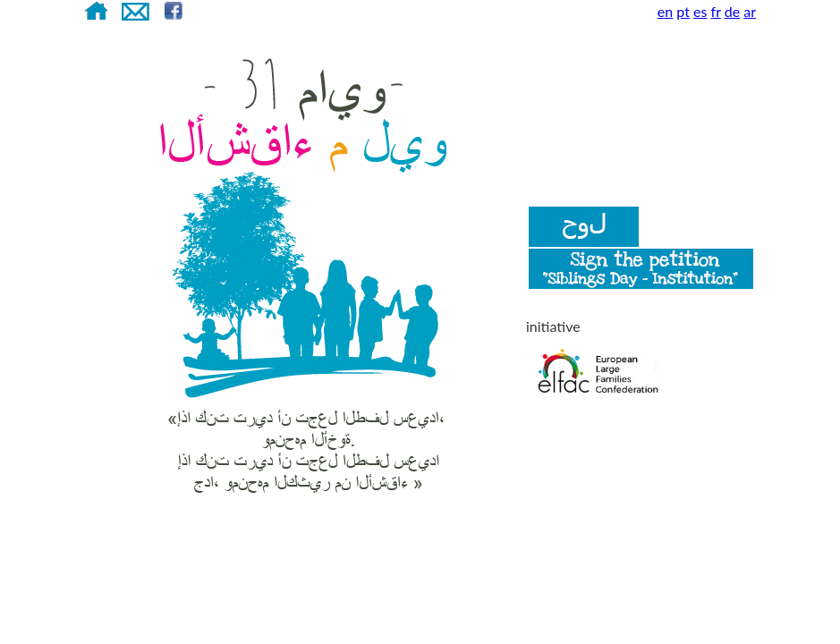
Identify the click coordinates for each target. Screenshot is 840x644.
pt (683, 11)
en (665, 11)
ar (750, 11)
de (732, 11)
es (700, 11)
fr (716, 11)
